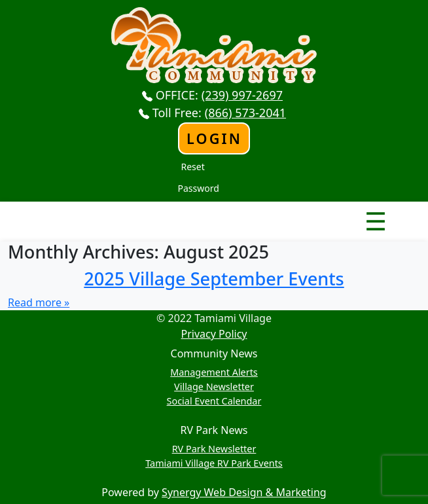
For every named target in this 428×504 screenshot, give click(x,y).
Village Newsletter (214, 387)
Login (214, 138)
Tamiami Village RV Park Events (214, 463)
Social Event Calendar (214, 401)
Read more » (39, 302)
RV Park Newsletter (214, 449)
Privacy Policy (214, 334)
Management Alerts (214, 372)
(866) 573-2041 (245, 113)
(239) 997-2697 (242, 95)
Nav (330, 210)
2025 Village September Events (214, 279)
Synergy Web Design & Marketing (244, 492)
